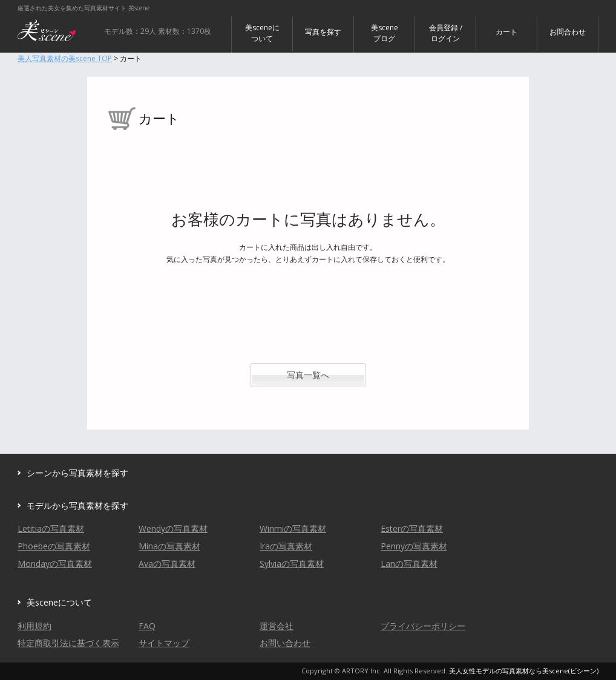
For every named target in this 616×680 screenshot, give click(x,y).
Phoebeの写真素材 (54, 546)
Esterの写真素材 (412, 528)
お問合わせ (568, 32)
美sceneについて (262, 33)
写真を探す (323, 32)
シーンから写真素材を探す (77, 473)
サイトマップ (164, 643)
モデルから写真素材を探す (77, 505)
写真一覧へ (308, 375)
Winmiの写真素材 (293, 528)
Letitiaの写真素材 (51, 528)
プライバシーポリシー (423, 626)
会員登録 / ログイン (446, 33)
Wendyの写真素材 (173, 528)
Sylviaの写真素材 (292, 564)
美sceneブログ (385, 33)
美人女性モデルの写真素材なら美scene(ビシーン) (524, 671)
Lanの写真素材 (409, 564)
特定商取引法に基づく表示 (68, 643)
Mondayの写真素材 (55, 564)
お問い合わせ (285, 643)
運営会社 (277, 626)
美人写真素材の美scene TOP (65, 58)
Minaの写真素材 (169, 546)
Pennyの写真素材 (414, 546)
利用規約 (34, 626)
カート (506, 32)
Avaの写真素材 (167, 564)
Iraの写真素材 (286, 546)
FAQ (147, 626)
